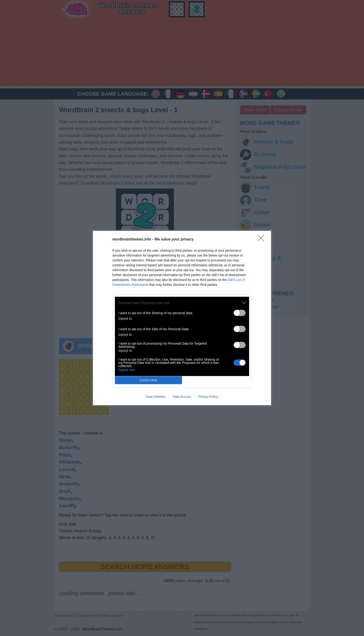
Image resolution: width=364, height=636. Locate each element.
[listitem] (182, 303)
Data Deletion (156, 397)
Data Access (182, 397)
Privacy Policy (208, 397)
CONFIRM (148, 380)
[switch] (240, 313)
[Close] (262, 240)
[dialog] (182, 318)
